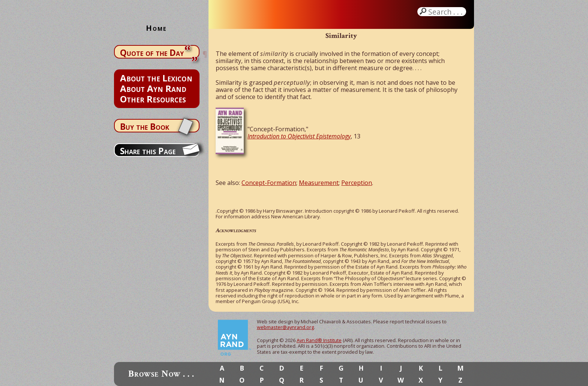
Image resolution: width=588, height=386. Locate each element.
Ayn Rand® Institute (319, 340)
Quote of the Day (152, 53)
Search (446, 12)
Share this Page (148, 151)
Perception (357, 183)
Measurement (319, 183)
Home (156, 28)
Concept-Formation (269, 183)
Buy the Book (145, 126)
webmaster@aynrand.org (285, 327)
